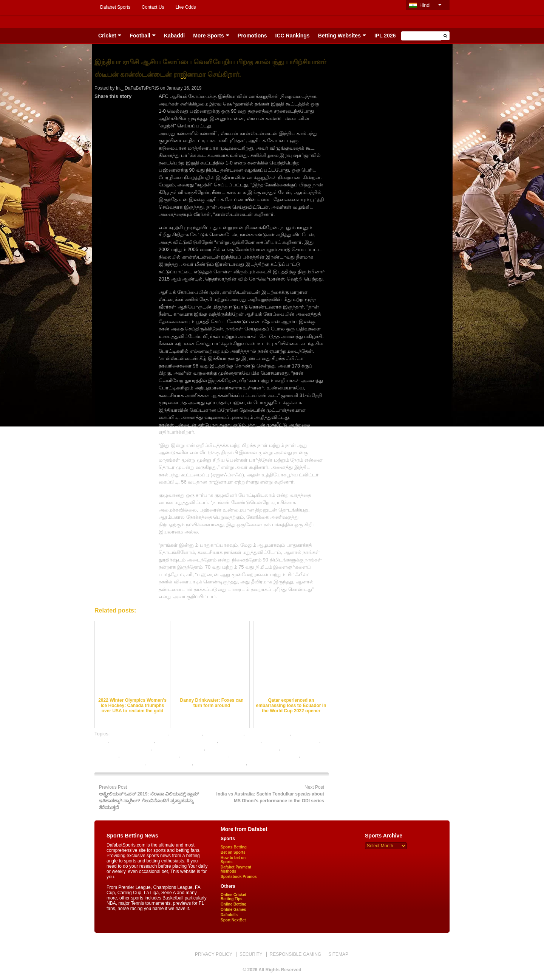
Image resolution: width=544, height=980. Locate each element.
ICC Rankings (293, 36)
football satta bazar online (122, 748)
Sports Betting (234, 847)
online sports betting (170, 763)
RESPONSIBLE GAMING (296, 954)
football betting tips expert (291, 741)
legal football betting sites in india (243, 748)
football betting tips (240, 741)
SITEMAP (338, 954)
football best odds (224, 734)
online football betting (205, 756)
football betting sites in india (187, 741)
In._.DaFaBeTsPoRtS (138, 88)
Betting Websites (339, 36)
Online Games (233, 909)
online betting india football (150, 756)
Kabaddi (174, 36)
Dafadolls (229, 915)
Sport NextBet (233, 920)
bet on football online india (140, 734)
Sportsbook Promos (239, 877)
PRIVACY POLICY (214, 954)
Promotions (252, 36)
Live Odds (185, 7)
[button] (445, 36)
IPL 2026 (385, 36)
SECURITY (251, 954)
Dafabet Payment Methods (236, 869)
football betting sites (132, 741)
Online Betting (233, 904)
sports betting (263, 763)
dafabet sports (186, 734)
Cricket (107, 36)
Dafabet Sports (115, 7)
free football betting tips (178, 748)
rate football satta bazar (220, 763)
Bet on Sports (233, 852)
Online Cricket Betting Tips (233, 897)
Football (140, 36)
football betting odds (268, 734)
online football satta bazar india (265, 756)
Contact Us (153, 7)
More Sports (209, 36)
